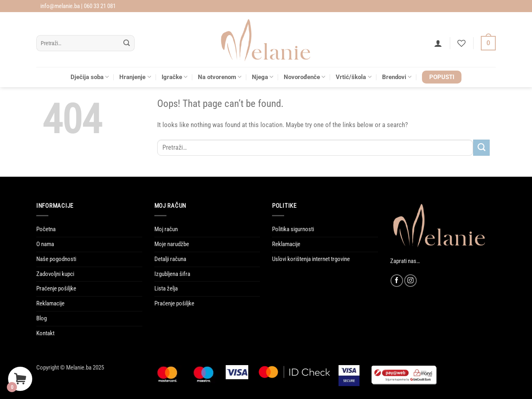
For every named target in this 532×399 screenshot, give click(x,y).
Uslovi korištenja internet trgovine (311, 259)
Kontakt (45, 333)
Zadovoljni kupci (55, 274)
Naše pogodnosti (56, 259)
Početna (46, 229)
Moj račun (166, 229)
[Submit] (127, 43)
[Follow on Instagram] (410, 281)
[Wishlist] (461, 43)
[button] (438, 43)
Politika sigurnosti (293, 229)
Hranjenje (135, 77)
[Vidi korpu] (488, 43)
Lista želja (166, 288)
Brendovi (397, 77)
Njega (263, 77)
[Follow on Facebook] (397, 281)
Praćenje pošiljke (56, 288)
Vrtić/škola (353, 77)
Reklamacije (50, 303)
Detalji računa (170, 259)
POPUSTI (442, 77)
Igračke (175, 77)
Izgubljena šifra (172, 274)
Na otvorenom (220, 77)
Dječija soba (90, 77)
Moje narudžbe (172, 244)
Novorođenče (304, 77)
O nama (45, 244)
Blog (42, 318)
